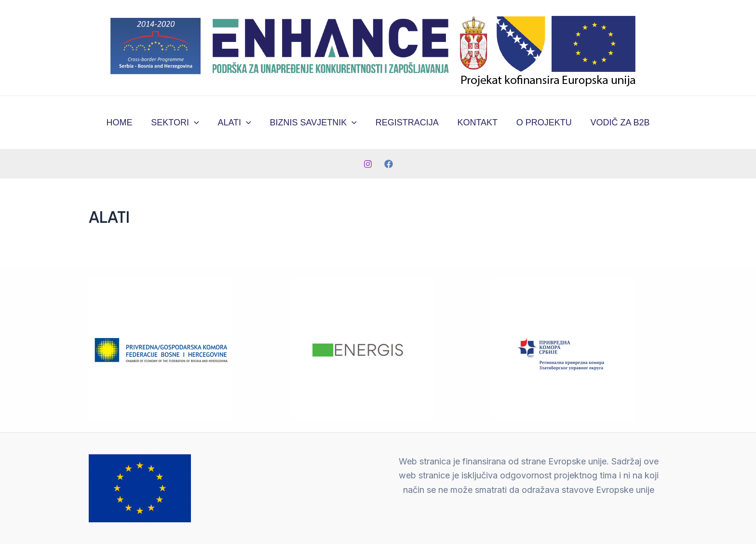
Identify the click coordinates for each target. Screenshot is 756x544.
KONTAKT (475, 122)
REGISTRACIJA (406, 122)
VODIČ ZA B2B (615, 122)
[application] (197, 122)
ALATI (236, 122)
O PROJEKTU (541, 122)
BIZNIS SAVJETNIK (314, 122)
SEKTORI (178, 122)
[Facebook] (389, 164)
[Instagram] (368, 164)
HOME (124, 122)
